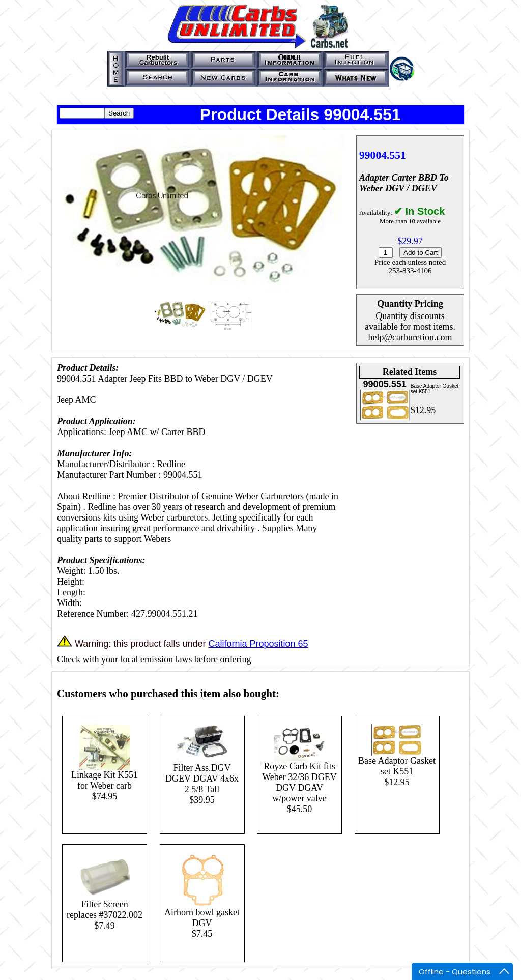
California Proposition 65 (258, 644)
